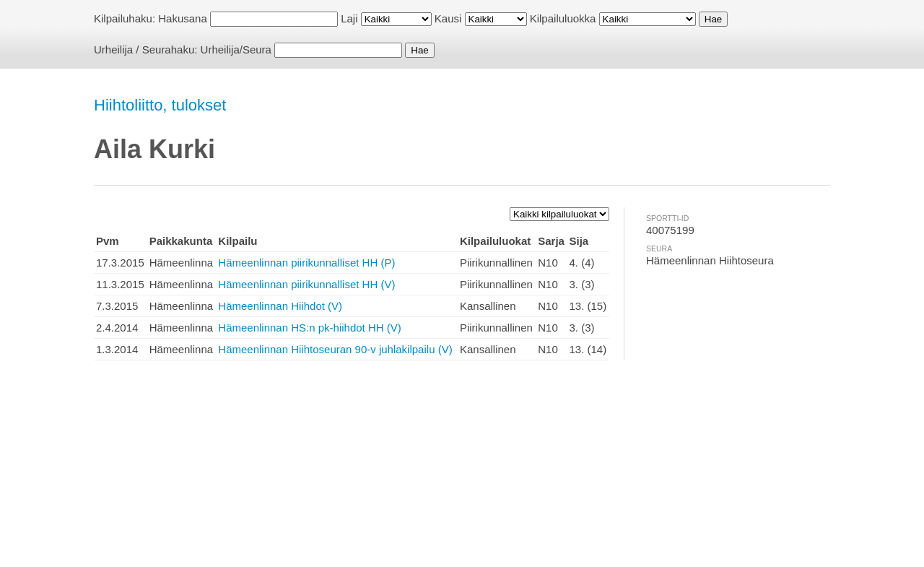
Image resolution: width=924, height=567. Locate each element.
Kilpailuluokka (563, 18)
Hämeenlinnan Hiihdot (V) (280, 306)
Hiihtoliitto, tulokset (160, 105)
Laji (349, 18)
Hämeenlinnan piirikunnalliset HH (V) (306, 284)
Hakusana (183, 18)
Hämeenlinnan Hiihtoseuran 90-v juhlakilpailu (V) (335, 349)
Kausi (448, 18)
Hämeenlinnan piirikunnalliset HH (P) (306, 263)
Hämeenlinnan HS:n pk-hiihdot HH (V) (309, 328)
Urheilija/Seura (236, 49)
